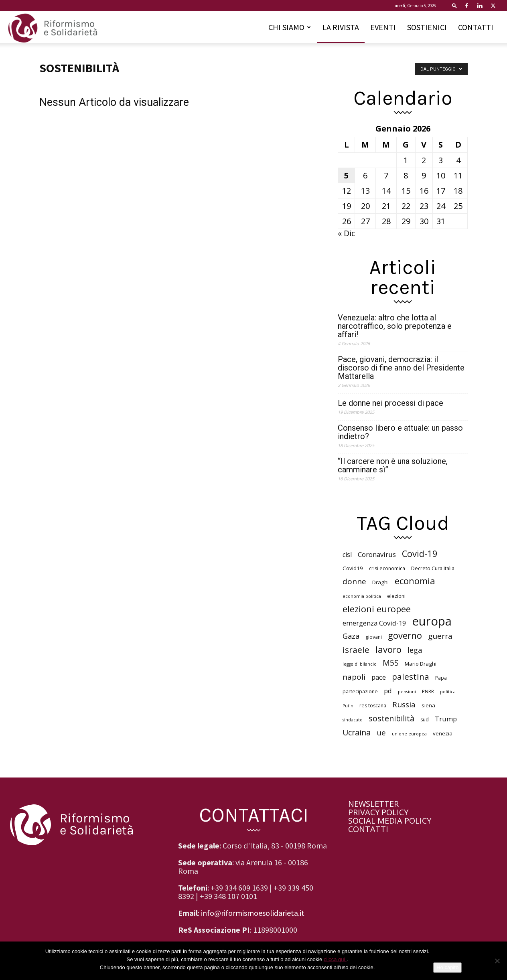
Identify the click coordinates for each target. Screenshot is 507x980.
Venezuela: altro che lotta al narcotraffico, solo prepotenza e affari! (395, 326)
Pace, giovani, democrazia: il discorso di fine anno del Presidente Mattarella (401, 368)
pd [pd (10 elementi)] (388, 691)
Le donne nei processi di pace (390, 403)
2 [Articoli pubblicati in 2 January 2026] (424, 160)
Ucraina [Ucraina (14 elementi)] (357, 732)
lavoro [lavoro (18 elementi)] (388, 649)
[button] (454, 5)
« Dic (346, 233)
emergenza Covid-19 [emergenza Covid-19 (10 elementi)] (374, 623)
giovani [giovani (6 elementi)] (374, 637)
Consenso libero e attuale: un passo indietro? (400, 432)
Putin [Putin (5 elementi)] (348, 706)
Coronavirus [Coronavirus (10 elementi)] (377, 554)
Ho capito (447, 967)
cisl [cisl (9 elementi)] (347, 555)
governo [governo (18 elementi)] (405, 635)
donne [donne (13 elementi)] (354, 582)
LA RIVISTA (341, 27)
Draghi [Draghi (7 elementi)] (380, 582)
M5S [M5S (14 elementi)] (391, 663)
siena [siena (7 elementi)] (428, 705)
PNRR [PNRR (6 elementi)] (428, 691)
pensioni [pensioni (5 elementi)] (407, 692)
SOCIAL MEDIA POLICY (390, 821)
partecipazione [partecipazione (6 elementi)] (360, 691)
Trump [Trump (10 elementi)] (446, 719)
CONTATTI (476, 27)
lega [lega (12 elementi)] (415, 650)
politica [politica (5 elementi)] (448, 692)
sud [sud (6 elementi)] (425, 720)
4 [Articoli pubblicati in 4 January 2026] (458, 160)
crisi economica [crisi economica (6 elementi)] (387, 568)
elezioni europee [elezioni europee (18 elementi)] (377, 609)
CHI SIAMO (290, 27)
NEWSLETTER (373, 804)
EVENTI (383, 27)
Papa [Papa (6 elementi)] (441, 678)
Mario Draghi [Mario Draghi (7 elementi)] (421, 664)
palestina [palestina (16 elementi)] (411, 677)
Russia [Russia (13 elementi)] (404, 705)
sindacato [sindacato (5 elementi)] (353, 720)
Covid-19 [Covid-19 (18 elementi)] (420, 554)
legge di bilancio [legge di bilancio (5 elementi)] (360, 664)
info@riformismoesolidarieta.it (253, 913)
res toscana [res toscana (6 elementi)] (373, 706)
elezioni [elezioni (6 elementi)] (396, 596)
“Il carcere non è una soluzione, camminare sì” (393, 466)
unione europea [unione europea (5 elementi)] (409, 734)
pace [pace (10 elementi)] (379, 677)
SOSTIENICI (427, 27)
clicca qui (335, 959)
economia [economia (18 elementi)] (415, 581)
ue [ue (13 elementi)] (381, 733)
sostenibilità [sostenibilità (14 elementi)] (391, 718)
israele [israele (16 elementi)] (356, 650)
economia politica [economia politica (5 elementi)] (362, 596)
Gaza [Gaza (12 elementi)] (351, 636)
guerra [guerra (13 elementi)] (440, 636)
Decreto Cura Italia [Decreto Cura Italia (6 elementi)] (433, 568)
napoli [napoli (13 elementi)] (354, 677)
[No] (497, 961)
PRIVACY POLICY (378, 812)
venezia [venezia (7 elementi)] (443, 733)
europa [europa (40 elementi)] (432, 621)
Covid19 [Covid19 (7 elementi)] (353, 568)
